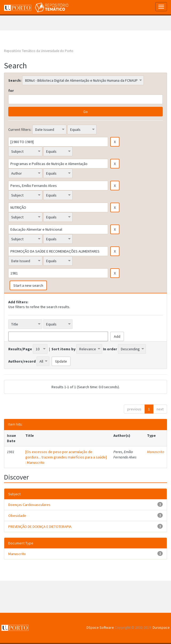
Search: (15, 80)
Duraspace (161, 627)
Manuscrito (156, 452)
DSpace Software (100, 627)
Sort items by (63, 349)
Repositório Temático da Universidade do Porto (39, 51)
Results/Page (20, 349)
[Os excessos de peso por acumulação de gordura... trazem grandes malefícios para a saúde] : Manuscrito (66, 457)
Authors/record (22, 361)
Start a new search (28, 285)
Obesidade (17, 516)
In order (110, 349)
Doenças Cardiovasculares (29, 505)
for (11, 91)
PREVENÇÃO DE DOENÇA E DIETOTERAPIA (40, 527)
